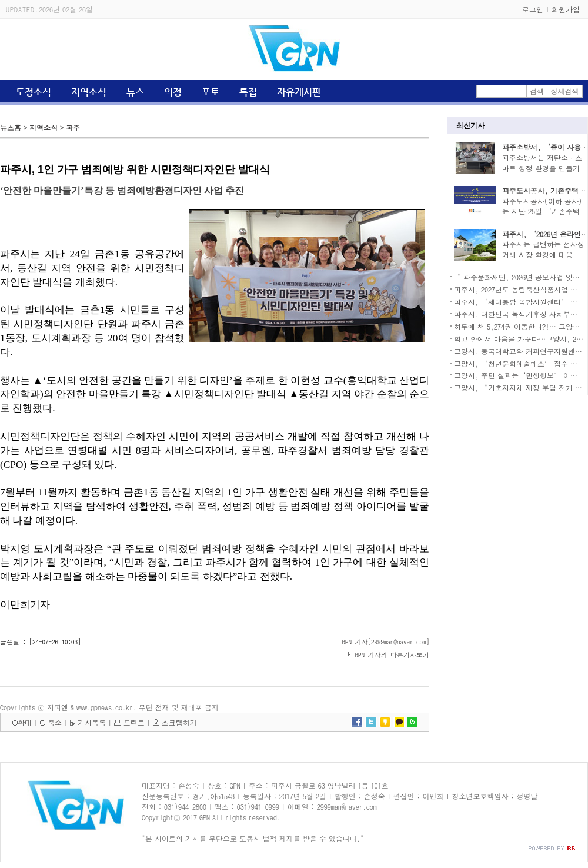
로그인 (533, 9)
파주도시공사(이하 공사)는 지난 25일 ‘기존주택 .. (542, 212)
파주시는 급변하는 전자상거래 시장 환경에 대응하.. (543, 255)
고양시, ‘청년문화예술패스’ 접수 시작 (519, 363)
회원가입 (566, 9)
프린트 (134, 722)
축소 (55, 722)
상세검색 (565, 91)
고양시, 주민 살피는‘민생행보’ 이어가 (519, 375)
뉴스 (135, 92)
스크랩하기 (179, 722)
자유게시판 (299, 92)
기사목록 (92, 722)
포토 (211, 92)
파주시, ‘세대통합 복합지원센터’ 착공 (519, 302)
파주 (73, 127)
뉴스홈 (11, 127)
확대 (25, 722)
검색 (537, 91)
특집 (248, 92)
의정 (173, 92)
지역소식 (89, 92)
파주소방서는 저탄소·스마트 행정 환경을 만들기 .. (542, 168)
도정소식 (34, 92)
